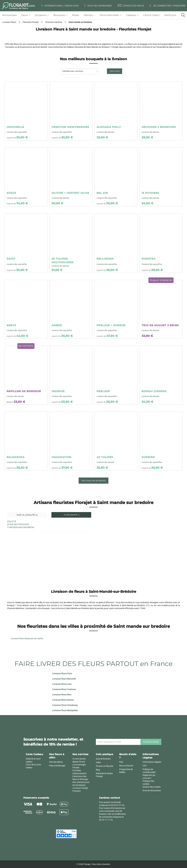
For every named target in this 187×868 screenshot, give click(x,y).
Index (98, 762)
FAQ (121, 762)
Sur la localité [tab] (27, 515)
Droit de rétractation (152, 791)
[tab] (11, 15)
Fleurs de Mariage (57, 766)
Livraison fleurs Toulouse (64, 689)
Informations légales (152, 762)
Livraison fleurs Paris (62, 673)
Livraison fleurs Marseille (64, 679)
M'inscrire (151, 742)
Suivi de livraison (103, 759)
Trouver (115, 71)
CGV (145, 766)
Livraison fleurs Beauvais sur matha (27, 638)
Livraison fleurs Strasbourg (65, 705)
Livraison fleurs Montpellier (65, 710)
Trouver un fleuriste (105, 766)
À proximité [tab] (71, 515)
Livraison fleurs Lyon (62, 684)
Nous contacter (126, 766)
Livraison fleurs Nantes (63, 700)
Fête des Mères (56, 762)
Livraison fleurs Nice (62, 695)
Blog (98, 770)
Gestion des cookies (152, 787)
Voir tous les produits (93, 481)
